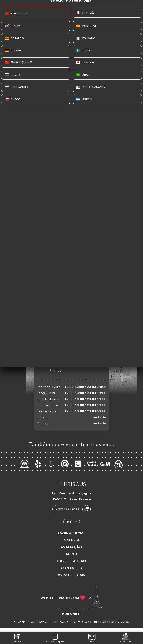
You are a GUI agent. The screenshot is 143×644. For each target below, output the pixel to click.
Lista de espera (55, 638)
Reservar (17, 638)
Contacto (72, 572)
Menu (71, 558)
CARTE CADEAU (72, 565)
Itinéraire (125, 638)
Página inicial (72, 538)
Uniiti (76, 618)
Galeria (72, 545)
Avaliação (71, 551)
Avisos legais (72, 579)
